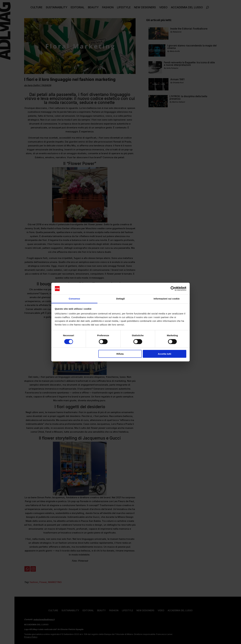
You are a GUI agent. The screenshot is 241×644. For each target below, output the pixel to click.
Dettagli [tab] (120, 299)
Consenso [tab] (74, 299)
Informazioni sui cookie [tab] (167, 299)
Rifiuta (120, 354)
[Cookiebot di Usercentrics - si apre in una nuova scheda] (173, 289)
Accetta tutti (165, 354)
